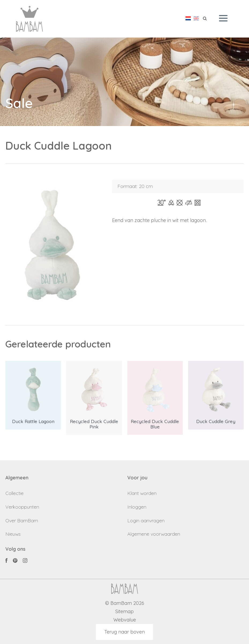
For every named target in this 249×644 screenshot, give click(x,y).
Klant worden (142, 493)
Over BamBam (22, 521)
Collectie (14, 493)
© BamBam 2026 (125, 603)
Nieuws (13, 534)
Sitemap (124, 612)
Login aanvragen (146, 521)
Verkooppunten (22, 507)
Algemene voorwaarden (154, 534)
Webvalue (125, 620)
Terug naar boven (124, 632)
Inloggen (137, 507)
